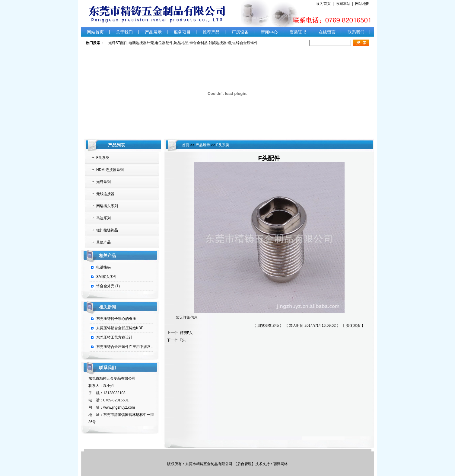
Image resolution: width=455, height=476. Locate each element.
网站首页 (95, 32)
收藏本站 (344, 4)
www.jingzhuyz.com (119, 407)
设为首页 (325, 4)
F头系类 (103, 158)
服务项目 (182, 32)
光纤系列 (103, 182)
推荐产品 (211, 32)
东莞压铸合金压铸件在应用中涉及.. (124, 347)
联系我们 (356, 32)
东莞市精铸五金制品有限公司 (209, 464)
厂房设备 (240, 32)
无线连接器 (105, 194)
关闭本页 (353, 326)
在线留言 (327, 32)
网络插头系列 (107, 206)
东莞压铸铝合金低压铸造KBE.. (121, 328)
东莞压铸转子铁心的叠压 (116, 319)
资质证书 (298, 32)
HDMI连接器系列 (110, 170)
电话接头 (103, 267)
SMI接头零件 (107, 277)
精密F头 (185, 333)
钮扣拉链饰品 (107, 230)
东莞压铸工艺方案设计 (114, 337)
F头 (182, 340)
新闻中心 (269, 32)
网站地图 (362, 4)
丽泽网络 (281, 464)
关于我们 (124, 32)
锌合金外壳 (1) (108, 286)
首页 (186, 145)
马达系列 (103, 218)
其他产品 (103, 242)
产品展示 (153, 32)
